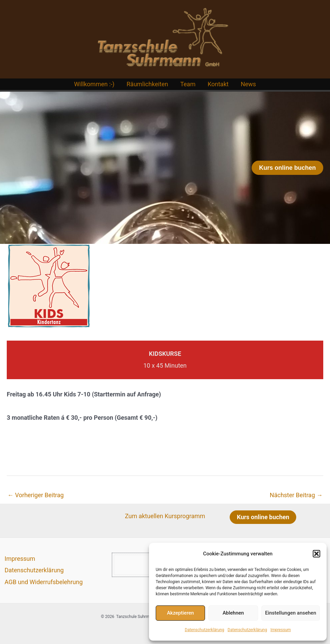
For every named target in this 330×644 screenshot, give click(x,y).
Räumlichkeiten (147, 84)
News (248, 84)
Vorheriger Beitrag (36, 495)
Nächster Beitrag (296, 495)
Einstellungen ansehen (291, 613)
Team (188, 84)
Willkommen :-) (94, 84)
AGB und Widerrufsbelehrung (44, 582)
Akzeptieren (180, 613)
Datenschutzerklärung (205, 630)
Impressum (281, 630)
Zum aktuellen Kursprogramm (165, 516)
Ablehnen (233, 613)
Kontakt (218, 84)
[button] (316, 554)
